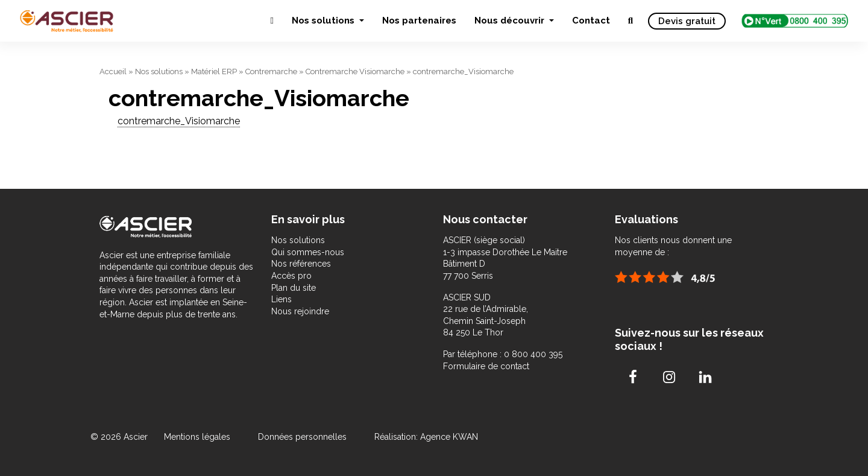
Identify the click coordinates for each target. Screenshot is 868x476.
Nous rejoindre (300, 311)
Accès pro (291, 276)
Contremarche (271, 71)
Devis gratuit (687, 21)
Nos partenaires (419, 21)
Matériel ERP (214, 71)
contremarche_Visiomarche (179, 121)
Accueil (113, 71)
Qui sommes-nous (308, 252)
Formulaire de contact (486, 366)
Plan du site (294, 288)
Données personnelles (302, 437)
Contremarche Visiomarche (355, 71)
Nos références (301, 264)
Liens (281, 299)
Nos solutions (324, 21)
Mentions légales (198, 437)
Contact (591, 21)
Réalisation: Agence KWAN (426, 437)
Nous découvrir (511, 21)
